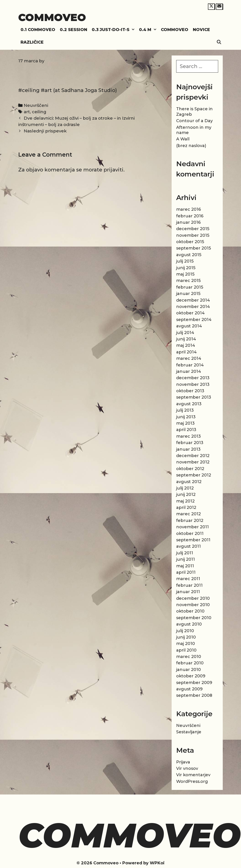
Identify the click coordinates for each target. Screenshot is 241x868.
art (27, 112)
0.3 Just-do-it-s (114, 30)
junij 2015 (186, 268)
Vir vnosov (187, 768)
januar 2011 (188, 592)
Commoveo (52, 17)
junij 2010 (186, 637)
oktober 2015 (190, 242)
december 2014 (193, 300)
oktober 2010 (190, 611)
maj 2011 (185, 566)
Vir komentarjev (193, 775)
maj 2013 (185, 423)
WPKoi (157, 863)
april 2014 (186, 352)
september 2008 (194, 695)
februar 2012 (190, 521)
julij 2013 (185, 410)
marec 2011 (188, 579)
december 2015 (193, 229)
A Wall (183, 139)
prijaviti (114, 170)
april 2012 (186, 508)
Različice (32, 42)
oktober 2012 (190, 469)
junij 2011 (186, 559)
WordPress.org (192, 781)
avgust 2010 (189, 624)
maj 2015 (185, 274)
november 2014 (193, 307)
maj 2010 (186, 644)
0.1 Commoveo (38, 30)
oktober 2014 (190, 313)
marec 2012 (189, 514)
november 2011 (193, 527)
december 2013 (193, 378)
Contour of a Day (194, 121)
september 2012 (194, 475)
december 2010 (193, 598)
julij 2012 (185, 488)
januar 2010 (189, 670)
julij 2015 (185, 261)
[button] (133, 30)
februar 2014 (190, 365)
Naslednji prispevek (45, 131)
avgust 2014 (189, 326)
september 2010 (194, 618)
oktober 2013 (190, 391)
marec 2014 (189, 358)
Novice (201, 30)
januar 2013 (188, 449)
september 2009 (194, 683)
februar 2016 (190, 216)
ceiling (39, 112)
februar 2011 (189, 585)
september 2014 (194, 320)
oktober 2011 (190, 534)
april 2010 (186, 650)
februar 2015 (190, 287)
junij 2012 (186, 494)
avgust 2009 (189, 689)
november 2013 (193, 384)
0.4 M (149, 30)
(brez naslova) (191, 146)
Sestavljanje (189, 732)
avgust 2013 (189, 404)
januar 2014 (189, 371)
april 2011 (186, 572)
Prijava (183, 762)
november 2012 (193, 462)
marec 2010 (189, 657)
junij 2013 (186, 417)
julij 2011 (185, 553)
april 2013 (186, 430)
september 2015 (194, 248)
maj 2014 (186, 345)
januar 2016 (188, 222)
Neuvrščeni (36, 105)
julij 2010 (185, 631)
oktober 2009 (191, 676)
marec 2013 (189, 436)
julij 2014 (185, 333)
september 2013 (194, 397)
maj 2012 (185, 501)
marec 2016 (189, 209)
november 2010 (193, 605)
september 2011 (193, 540)
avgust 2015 (189, 255)
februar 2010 (190, 663)
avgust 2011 (189, 546)
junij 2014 (186, 339)
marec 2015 (188, 281)
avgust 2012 (189, 482)
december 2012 (193, 456)
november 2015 (193, 235)
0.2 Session (73, 30)
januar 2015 (188, 294)
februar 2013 (190, 443)
